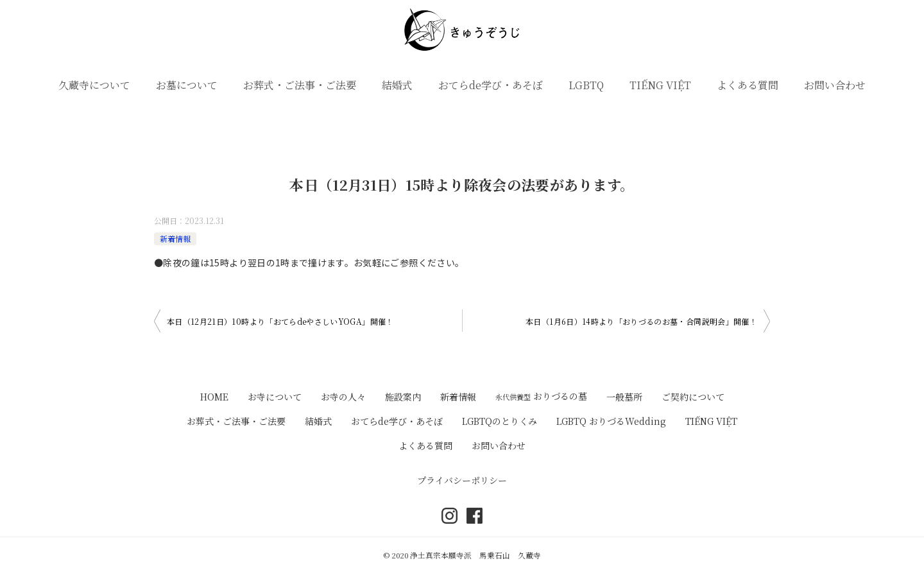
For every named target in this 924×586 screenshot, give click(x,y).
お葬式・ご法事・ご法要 (300, 85)
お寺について (275, 397)
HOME (214, 397)
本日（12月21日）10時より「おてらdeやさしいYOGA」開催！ (280, 321)
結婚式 (397, 85)
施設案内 (403, 397)
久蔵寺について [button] (94, 85)
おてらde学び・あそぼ (491, 85)
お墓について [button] (187, 85)
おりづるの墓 (541, 396)
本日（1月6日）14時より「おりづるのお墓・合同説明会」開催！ (641, 321)
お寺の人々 (343, 397)
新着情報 (175, 238)
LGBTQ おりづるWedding (611, 421)
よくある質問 (748, 85)
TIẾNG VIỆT (660, 85)
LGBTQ (586, 85)
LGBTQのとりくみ (500, 421)
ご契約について (693, 397)
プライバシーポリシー (462, 480)
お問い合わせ (835, 85)
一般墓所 (624, 397)
